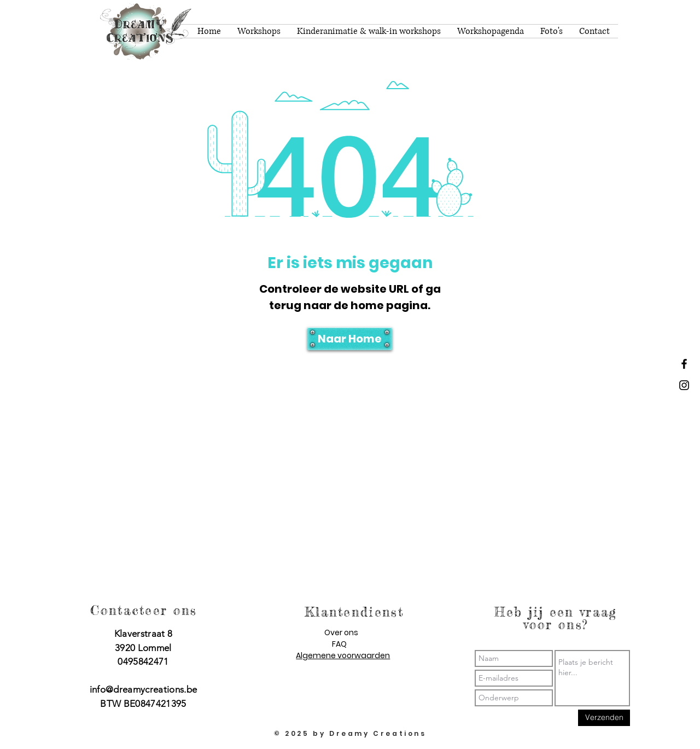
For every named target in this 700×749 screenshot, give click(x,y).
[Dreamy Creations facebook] (684, 364)
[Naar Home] (350, 339)
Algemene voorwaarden (343, 655)
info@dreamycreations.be (144, 689)
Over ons (341, 632)
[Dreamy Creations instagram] (684, 385)
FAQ (339, 644)
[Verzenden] (604, 718)
